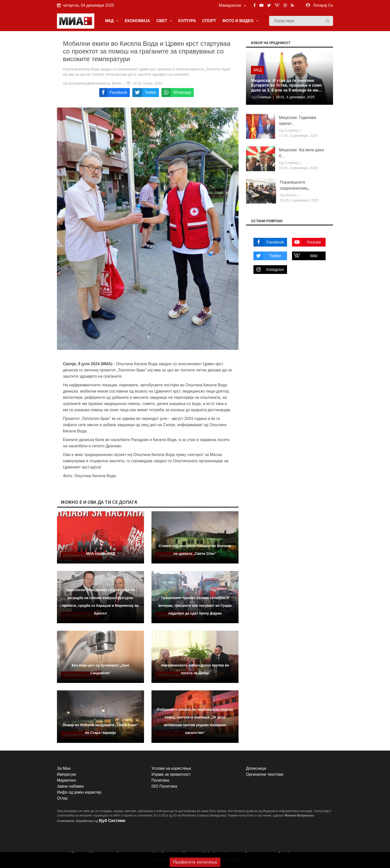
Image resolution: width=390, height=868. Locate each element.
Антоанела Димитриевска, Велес (95, 83)
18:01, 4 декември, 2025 (295, 97)
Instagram (269, 270)
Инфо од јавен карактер (79, 792)
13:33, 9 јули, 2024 (147, 83)
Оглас (62, 798)
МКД (112, 21)
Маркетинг (67, 780)
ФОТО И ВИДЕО (240, 21)
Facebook (269, 242)
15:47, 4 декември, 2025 (298, 168)
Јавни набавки (70, 786)
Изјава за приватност (171, 774)
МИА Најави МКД (101, 554)
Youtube (307, 242)
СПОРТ (209, 21)
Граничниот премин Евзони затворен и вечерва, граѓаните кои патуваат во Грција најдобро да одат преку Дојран (195, 606)
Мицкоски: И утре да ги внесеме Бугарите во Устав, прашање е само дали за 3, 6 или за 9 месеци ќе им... (286, 85)
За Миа (64, 768)
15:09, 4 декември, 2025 (299, 200)
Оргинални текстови (265, 774)
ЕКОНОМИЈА (137, 21)
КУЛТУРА (187, 21)
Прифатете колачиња (195, 862)
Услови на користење (171, 768)
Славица (263, 97)
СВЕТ (164, 21)
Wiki (305, 256)
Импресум (66, 774)
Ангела (291, 195)
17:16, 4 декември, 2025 (298, 136)
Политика (160, 780)
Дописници (256, 768)
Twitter (267, 256)
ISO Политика (164, 786)
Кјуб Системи (112, 821)
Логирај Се (323, 5)
